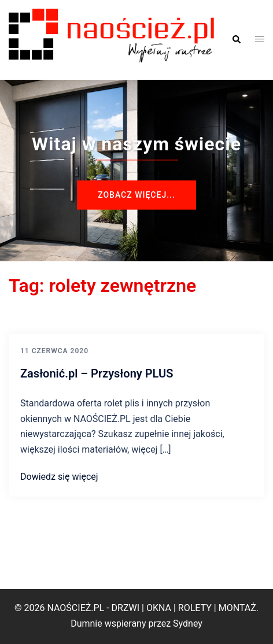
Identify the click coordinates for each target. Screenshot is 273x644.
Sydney (188, 623)
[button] (236, 40)
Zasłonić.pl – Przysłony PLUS (97, 373)
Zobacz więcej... (136, 195)
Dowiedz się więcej (59, 477)
